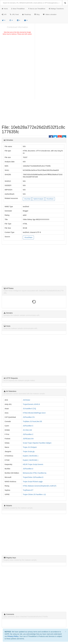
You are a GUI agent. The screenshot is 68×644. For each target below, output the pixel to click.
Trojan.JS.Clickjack (30, 447)
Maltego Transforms (56, 9)
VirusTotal (27, 199)
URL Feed (14, 15)
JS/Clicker (26, 400)
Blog (37, 15)
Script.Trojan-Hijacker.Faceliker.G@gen (37, 443)
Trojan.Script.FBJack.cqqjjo (33, 482)
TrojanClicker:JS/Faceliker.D (33, 477)
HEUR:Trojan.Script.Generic (33, 464)
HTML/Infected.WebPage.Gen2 (34, 413)
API (4, 15)
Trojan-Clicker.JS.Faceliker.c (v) (34, 494)
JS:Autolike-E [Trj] (29, 409)
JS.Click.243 (27, 430)
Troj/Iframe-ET (28, 490)
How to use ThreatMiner (37, 9)
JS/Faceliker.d (28, 469)
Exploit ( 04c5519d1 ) (31, 456)
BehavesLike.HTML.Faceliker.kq (35, 473)
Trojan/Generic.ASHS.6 (31, 404)
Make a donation (50, 15)
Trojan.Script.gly (29, 451)
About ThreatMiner (18, 9)
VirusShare (50, 199)
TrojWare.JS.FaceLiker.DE (32, 421)
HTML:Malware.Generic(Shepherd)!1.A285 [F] (39, 486)
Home (5, 9)
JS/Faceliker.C (28, 426)
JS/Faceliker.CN (29, 417)
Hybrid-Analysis (38, 199)
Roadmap (26, 15)
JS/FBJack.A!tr (28, 439)
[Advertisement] (17, 53)
